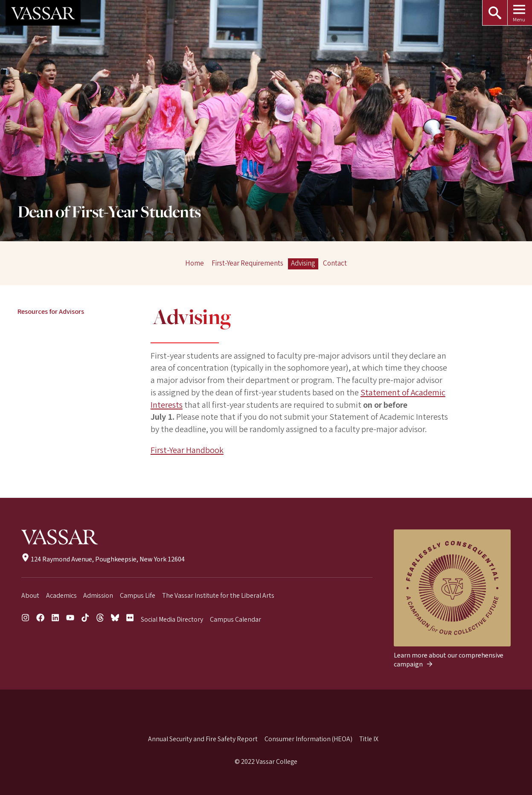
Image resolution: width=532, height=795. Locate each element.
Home (195, 264)
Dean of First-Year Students (109, 213)
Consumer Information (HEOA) (308, 739)
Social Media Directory (172, 620)
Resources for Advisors (51, 312)
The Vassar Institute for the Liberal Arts (218, 596)
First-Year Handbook (187, 450)
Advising (303, 264)
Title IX (369, 739)
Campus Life (138, 596)
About (30, 596)
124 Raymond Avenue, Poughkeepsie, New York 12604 (103, 559)
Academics (61, 596)
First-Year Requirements (247, 264)
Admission (98, 596)
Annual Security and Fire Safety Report (203, 739)
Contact (335, 264)
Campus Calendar (235, 620)
